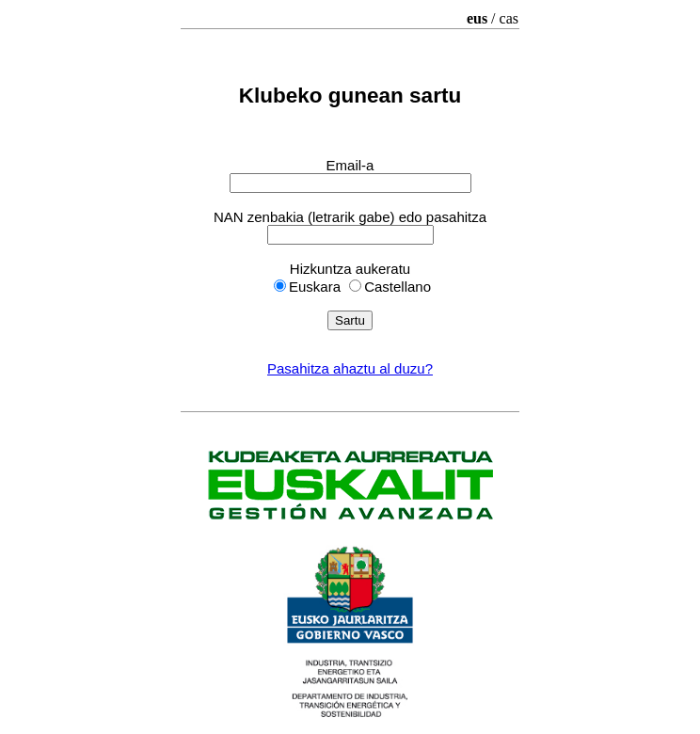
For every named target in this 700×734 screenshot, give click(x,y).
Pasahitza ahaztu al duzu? (350, 368)
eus (477, 18)
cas (509, 18)
